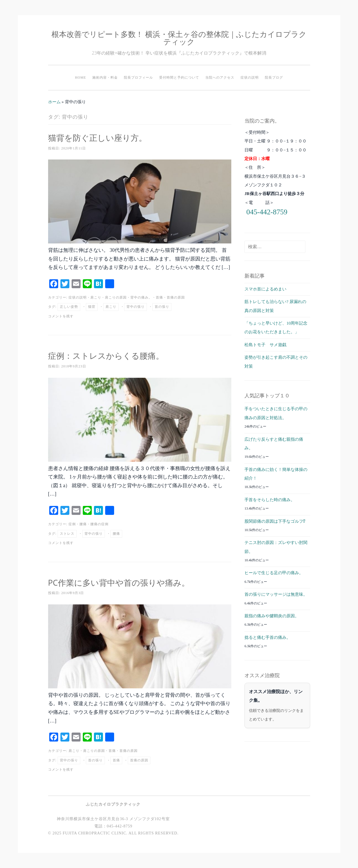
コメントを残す (61, 316)
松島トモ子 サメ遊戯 (265, 345)
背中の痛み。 (141, 297)
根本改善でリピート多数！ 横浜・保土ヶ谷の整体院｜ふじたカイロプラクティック (179, 38)
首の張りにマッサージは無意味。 (276, 594)
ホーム (54, 102)
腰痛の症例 (99, 524)
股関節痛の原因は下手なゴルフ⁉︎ (275, 521)
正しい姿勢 (69, 307)
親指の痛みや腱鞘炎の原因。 (272, 616)
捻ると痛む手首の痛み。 (268, 637)
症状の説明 (250, 78)
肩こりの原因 (116, 297)
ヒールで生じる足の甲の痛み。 (274, 573)
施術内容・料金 (105, 78)
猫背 (92, 307)
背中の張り (136, 307)
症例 (72, 524)
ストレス (67, 534)
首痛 (159, 297)
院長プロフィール (138, 78)
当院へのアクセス (220, 78)
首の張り (162, 307)
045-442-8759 (267, 212)
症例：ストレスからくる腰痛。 (112, 355)
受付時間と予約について (179, 78)
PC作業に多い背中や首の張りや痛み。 (126, 582)
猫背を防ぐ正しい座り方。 (103, 137)
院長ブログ (274, 78)
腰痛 (83, 524)
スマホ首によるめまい (265, 289)
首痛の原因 (176, 297)
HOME (81, 78)
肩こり (96, 297)
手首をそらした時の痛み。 (270, 500)
